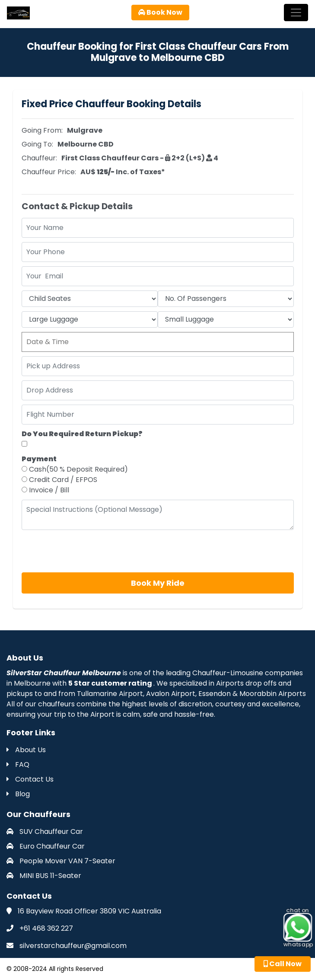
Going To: (37, 144)
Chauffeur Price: (49, 172)
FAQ (18, 765)
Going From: (42, 130)
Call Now (283, 964)
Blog (18, 794)
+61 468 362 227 (46, 928)
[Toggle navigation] (296, 13)
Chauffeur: (39, 158)
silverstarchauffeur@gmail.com (73, 946)
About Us (26, 750)
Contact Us (30, 779)
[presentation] (87, 551)
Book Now (160, 12)
